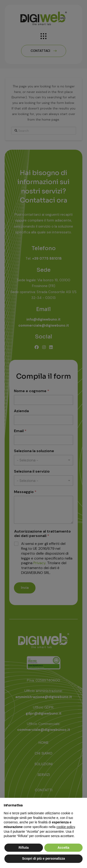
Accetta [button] (63, 848)
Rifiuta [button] (24, 848)
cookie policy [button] (66, 827)
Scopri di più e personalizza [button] (43, 858)
